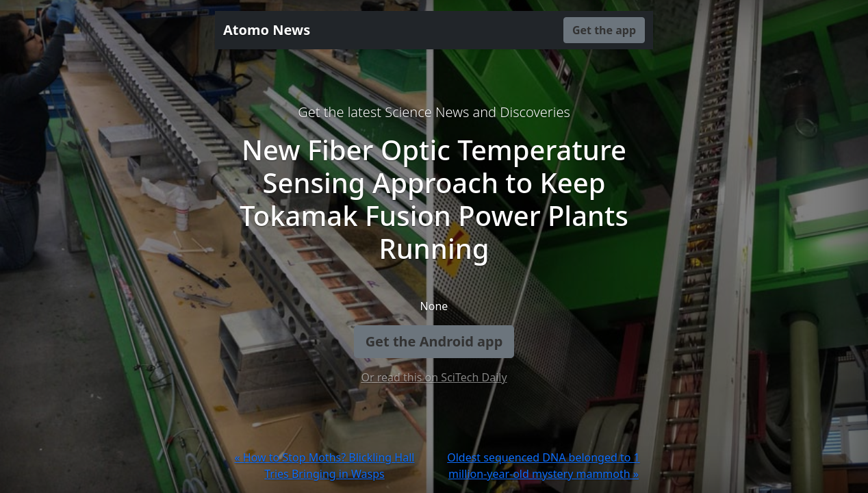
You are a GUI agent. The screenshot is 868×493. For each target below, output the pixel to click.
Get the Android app (434, 341)
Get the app (604, 30)
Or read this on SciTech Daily (434, 377)
